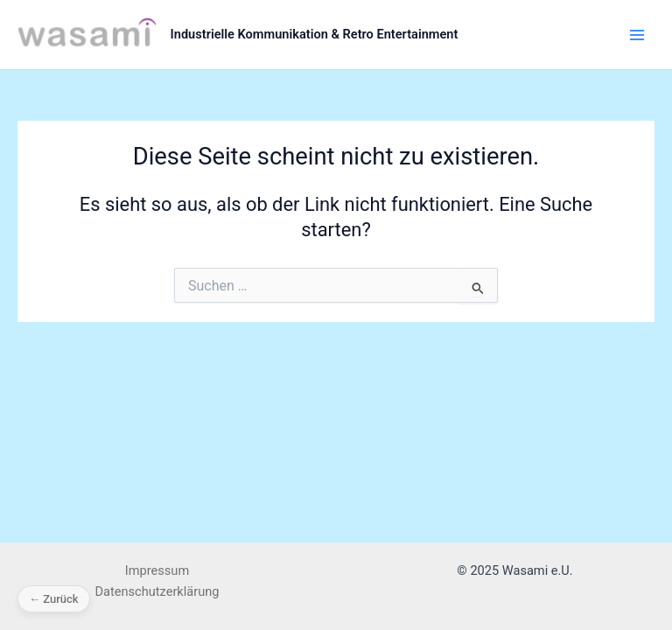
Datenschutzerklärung (157, 591)
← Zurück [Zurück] (54, 599)
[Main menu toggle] (637, 34)
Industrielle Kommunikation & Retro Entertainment (315, 34)
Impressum (157, 570)
